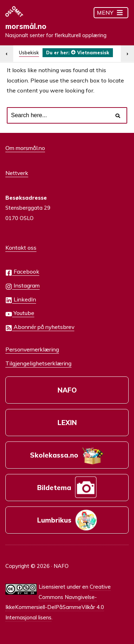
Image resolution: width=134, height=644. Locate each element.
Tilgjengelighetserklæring (38, 363)
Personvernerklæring (32, 349)
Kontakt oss (21, 248)
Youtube (20, 313)
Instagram (23, 286)
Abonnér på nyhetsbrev (40, 327)
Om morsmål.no (25, 148)
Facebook (22, 272)
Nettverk (17, 173)
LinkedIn (21, 300)
